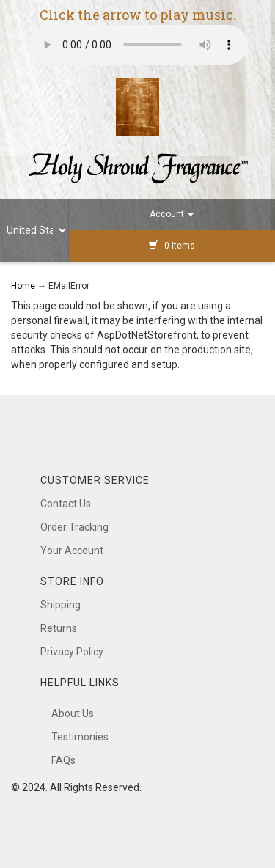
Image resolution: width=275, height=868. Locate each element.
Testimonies (80, 737)
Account (172, 214)
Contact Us (66, 504)
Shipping (60, 605)
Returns (59, 628)
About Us (73, 713)
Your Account (72, 551)
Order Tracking (74, 527)
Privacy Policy (72, 652)
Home (24, 286)
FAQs (63, 760)
